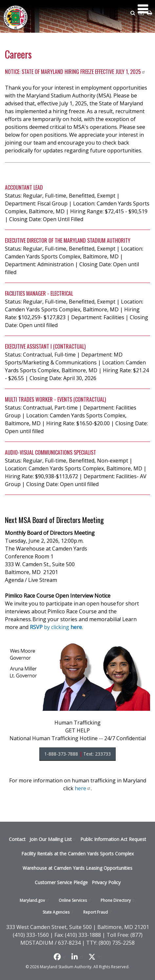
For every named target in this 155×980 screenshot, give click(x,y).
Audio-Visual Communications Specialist (50, 452)
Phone (118, 900)
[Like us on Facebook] (60, 957)
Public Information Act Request (113, 839)
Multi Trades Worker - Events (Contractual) (55, 399)
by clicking (56, 627)
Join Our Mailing (53, 839)
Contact (17, 839)
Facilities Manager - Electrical (39, 293)
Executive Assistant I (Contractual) (45, 346)
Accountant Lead (24, 187)
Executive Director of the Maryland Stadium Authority (68, 240)
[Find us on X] (95, 957)
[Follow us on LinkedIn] (77, 957)
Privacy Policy (106, 882)
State (58, 912)
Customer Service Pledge (61, 882)
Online (75, 900)
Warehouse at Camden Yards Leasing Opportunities (77, 868)
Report (98, 912)
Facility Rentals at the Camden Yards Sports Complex (77, 854)
